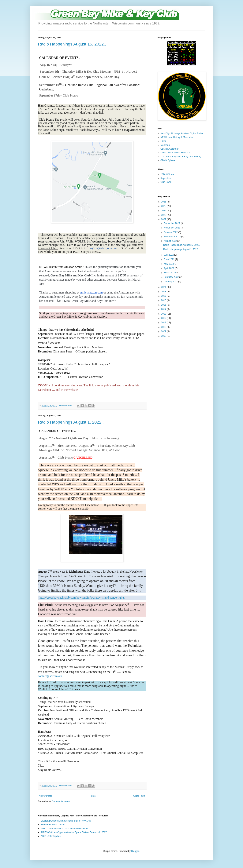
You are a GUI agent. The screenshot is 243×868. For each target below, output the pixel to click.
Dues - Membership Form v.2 (175, 153)
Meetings (165, 145)
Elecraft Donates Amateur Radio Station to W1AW (66, 821)
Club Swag (166, 182)
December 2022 (172, 223)
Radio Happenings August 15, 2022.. (72, 44)
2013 (164, 314)
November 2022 (172, 228)
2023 (164, 215)
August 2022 (171, 241)
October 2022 (171, 232)
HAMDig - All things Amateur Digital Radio (182, 133)
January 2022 (171, 282)
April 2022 (169, 268)
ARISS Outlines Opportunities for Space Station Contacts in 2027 (74, 832)
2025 (164, 206)
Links (163, 141)
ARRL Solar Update (51, 836)
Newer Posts (45, 796)
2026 (164, 202)
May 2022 (169, 264)
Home (93, 796)
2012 (164, 318)
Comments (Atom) (61, 801)
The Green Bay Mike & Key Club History (181, 157)
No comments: (66, 405)
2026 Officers (167, 174)
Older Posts (139, 796)
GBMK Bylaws (168, 160)
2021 (164, 287)
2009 (164, 331)
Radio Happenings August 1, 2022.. (71, 422)
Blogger (135, 851)
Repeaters (166, 178)
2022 (164, 219)
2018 (164, 292)
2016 (164, 300)
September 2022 (173, 237)
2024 (164, 211)
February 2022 (172, 277)
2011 (164, 323)
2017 (164, 296)
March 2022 (170, 273)
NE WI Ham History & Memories (177, 137)
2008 (164, 336)
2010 (164, 327)
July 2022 (169, 255)
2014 (164, 309)
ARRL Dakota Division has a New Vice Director (65, 829)
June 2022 (169, 259)
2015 (164, 305)
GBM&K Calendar (169, 149)
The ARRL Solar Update (53, 825)
